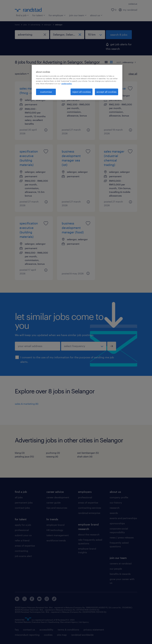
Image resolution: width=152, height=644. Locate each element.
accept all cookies (107, 92)
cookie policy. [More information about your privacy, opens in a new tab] (67, 84)
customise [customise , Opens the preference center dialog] (46, 92)
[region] (77, 82)
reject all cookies (81, 92)
